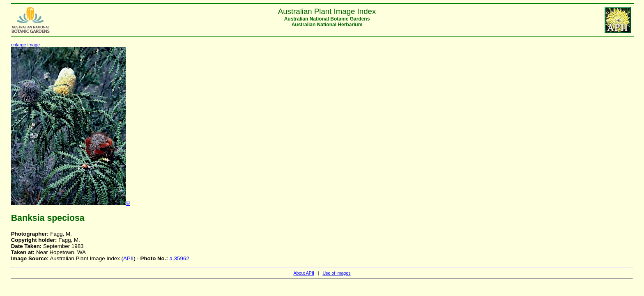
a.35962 (179, 258)
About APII (304, 273)
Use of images (336, 273)
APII (128, 258)
